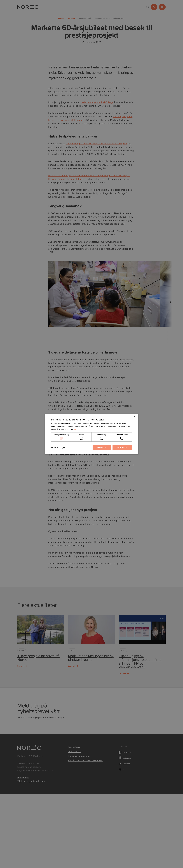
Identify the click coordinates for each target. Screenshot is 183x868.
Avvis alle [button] (101, 447)
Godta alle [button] (122, 447)
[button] (58, 448)
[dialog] (91, 434)
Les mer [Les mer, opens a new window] (78, 429)
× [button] (134, 417)
